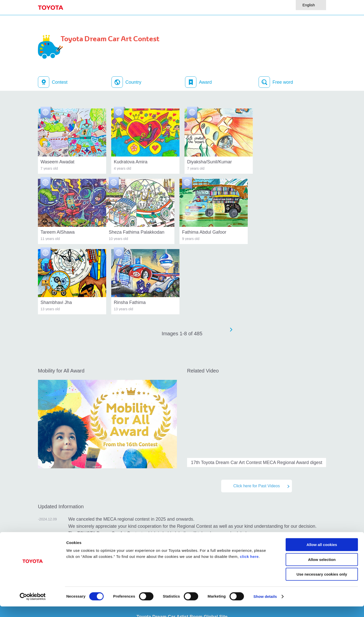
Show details (265, 607)
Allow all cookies (322, 555)
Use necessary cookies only (322, 585)
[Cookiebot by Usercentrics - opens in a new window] (33, 607)
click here (249, 567)
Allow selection (322, 570)
